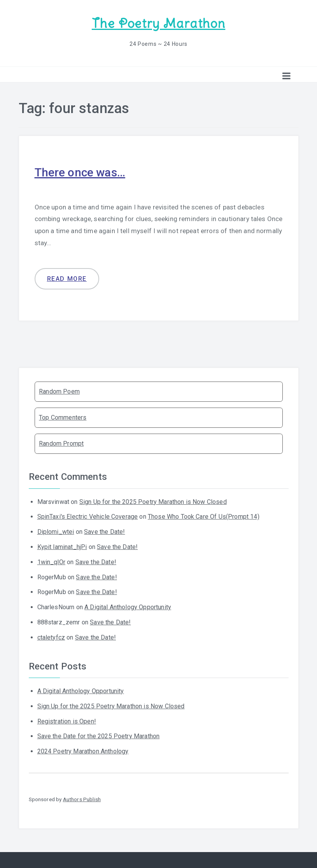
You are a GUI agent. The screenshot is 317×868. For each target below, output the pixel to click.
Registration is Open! (67, 721)
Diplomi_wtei (56, 532)
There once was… (80, 172)
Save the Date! (104, 532)
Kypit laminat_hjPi (62, 547)
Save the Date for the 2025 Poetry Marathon (99, 736)
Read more (67, 279)
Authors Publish (82, 799)
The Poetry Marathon (158, 24)
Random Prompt (61, 444)
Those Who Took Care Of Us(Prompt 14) (204, 517)
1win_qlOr (51, 562)
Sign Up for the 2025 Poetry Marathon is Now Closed (153, 502)
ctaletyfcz (51, 637)
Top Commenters (63, 417)
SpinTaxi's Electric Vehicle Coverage (88, 517)
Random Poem (59, 391)
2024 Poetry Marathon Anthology (83, 751)
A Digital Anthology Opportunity (128, 607)
